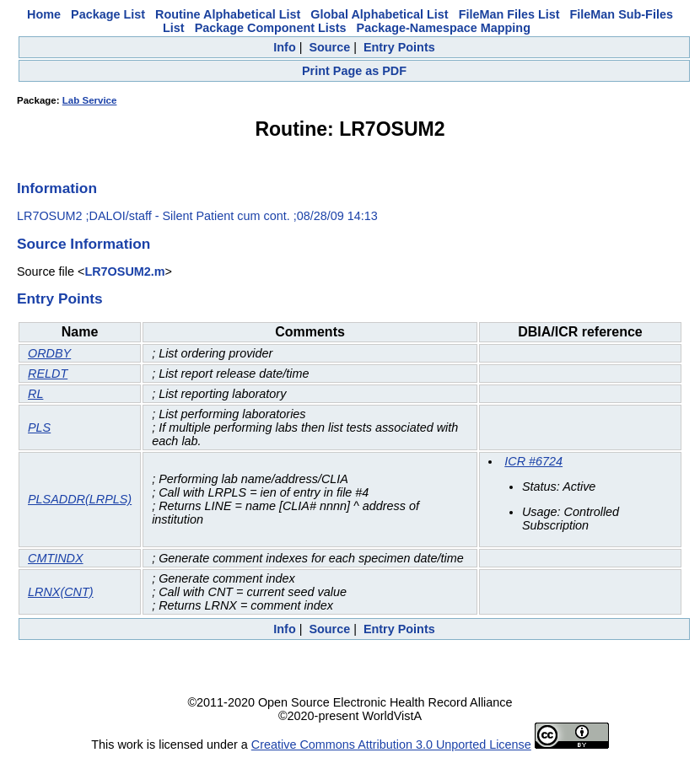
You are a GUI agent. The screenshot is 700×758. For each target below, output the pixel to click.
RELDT (48, 374)
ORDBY (49, 353)
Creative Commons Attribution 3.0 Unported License (391, 745)
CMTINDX (56, 558)
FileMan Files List (509, 14)
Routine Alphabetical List (228, 14)
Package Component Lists (271, 28)
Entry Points (399, 47)
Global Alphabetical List (379, 14)
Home (44, 14)
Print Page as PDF (354, 71)
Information (57, 188)
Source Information (83, 244)
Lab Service (90, 100)
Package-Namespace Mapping (444, 28)
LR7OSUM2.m (124, 271)
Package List (108, 14)
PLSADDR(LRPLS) (80, 499)
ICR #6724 (533, 461)
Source (329, 47)
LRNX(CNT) (61, 592)
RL (35, 394)
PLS (39, 427)
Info (284, 47)
